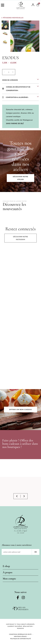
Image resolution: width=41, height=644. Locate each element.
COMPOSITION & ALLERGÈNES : (17, 97)
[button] (20, 80)
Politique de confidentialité (20, 639)
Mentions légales (20, 636)
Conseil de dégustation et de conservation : (18, 89)
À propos (8, 572)
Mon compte (9, 579)
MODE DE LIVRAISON (10, 80)
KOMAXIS (20, 628)
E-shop (6, 566)
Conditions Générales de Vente (20, 634)
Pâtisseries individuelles (13, 18)
